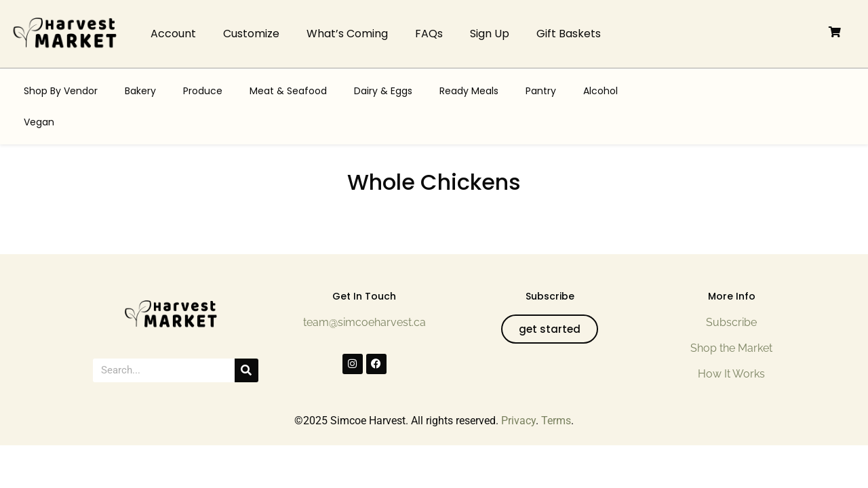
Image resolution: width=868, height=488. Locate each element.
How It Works (731, 374)
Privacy (518, 421)
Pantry (541, 91)
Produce (203, 91)
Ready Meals (469, 91)
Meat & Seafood (288, 91)
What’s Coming (347, 34)
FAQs (429, 34)
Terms (556, 421)
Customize (251, 34)
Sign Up (490, 34)
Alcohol (600, 91)
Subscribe (731, 322)
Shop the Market (731, 348)
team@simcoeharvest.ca (364, 322)
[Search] (246, 370)
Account (173, 34)
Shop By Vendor (61, 91)
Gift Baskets (569, 34)
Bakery (140, 91)
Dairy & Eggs (383, 91)
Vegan (39, 122)
